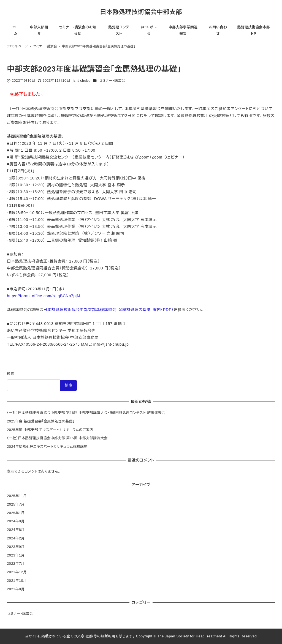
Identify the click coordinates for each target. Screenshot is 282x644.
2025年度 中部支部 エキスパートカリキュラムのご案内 (50, 430)
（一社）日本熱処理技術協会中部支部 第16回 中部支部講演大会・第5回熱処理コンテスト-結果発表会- (87, 413)
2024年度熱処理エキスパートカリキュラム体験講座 (47, 447)
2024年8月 (16, 530)
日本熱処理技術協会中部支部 (141, 12)
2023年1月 (16, 555)
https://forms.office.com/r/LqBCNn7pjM (44, 296)
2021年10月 (17, 581)
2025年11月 (17, 496)
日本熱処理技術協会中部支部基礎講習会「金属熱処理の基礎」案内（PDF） (108, 310)
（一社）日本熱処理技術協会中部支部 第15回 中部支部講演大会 (57, 438)
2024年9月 (16, 521)
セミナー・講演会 (112, 81)
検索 (10, 374)
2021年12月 (17, 572)
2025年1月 (16, 513)
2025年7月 (16, 504)
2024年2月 (16, 538)
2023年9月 (16, 547)
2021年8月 (16, 589)
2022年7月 (16, 564)
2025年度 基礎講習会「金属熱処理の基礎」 (41, 421)
